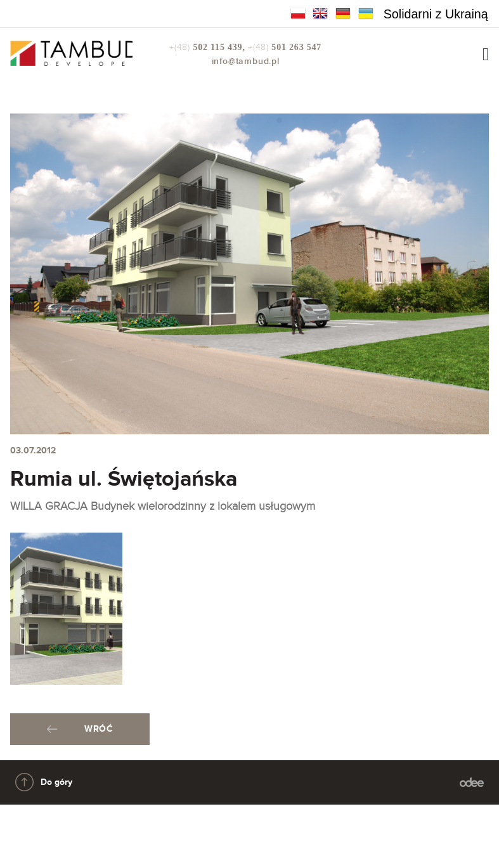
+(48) (209, 48)
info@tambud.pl (246, 61)
